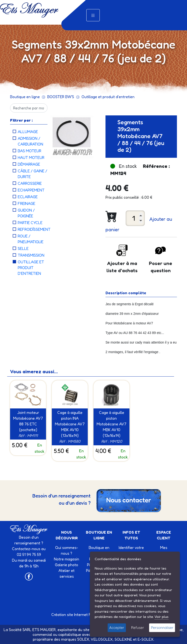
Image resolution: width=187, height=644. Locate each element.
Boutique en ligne (25, 97)
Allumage (28, 132)
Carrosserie (30, 183)
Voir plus (161, 617)
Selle (23, 249)
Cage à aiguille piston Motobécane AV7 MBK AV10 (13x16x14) (111, 424)
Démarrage (29, 164)
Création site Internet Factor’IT (78, 615)
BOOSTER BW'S (61, 97)
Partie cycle (30, 223)
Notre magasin (67, 559)
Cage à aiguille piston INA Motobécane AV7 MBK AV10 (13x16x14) (70, 424)
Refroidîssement (34, 229)
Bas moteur (29, 151)
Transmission (31, 255)
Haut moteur (31, 158)
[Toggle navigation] (93, 15)
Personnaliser (162, 628)
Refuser (138, 628)
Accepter (117, 628)
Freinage (26, 203)
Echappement (31, 190)
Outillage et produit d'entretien (108, 97)
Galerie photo (67, 565)
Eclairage (28, 197)
